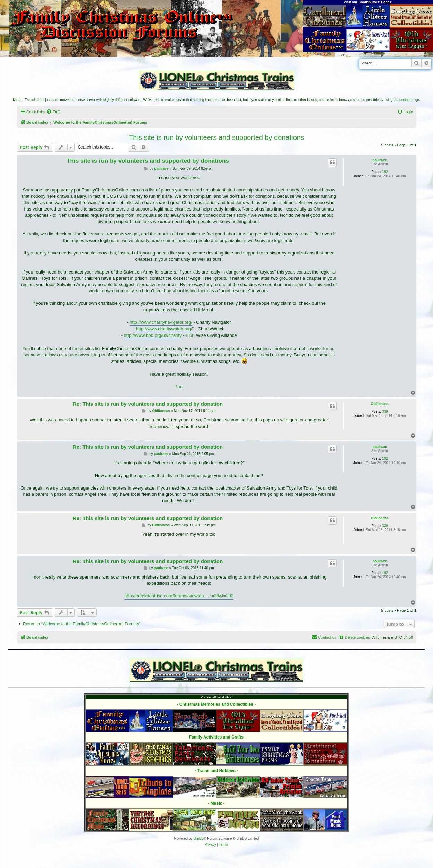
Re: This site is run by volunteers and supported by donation (148, 404)
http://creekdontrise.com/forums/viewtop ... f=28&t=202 (179, 596)
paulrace (379, 160)
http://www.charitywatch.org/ (164, 329)
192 (385, 172)
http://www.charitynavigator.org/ (161, 322)
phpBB (198, 838)
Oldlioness (379, 404)
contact (405, 100)
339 (385, 411)
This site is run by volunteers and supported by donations (216, 137)
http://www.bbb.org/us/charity (153, 335)
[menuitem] (53, 112)
